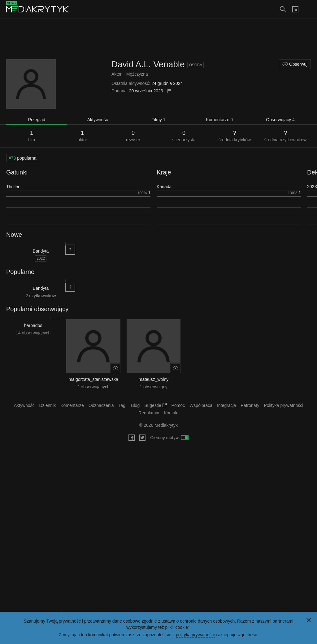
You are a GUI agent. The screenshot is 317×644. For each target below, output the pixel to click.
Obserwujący (280, 120)
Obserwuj (295, 64)
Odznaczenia (101, 405)
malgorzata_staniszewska (93, 379)
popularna (23, 158)
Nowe (14, 235)
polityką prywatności (195, 635)
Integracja (226, 405)
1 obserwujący (154, 387)
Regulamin (149, 413)
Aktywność (98, 120)
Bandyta (41, 251)
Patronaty (250, 405)
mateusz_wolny (154, 379)
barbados (33, 325)
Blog (135, 405)
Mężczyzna (137, 74)
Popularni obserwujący (37, 309)
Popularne (20, 272)
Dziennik (48, 405)
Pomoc (178, 405)
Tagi (122, 405)
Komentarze (219, 120)
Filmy (158, 120)
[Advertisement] (158, 39)
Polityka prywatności (284, 405)
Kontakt (171, 413)
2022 (41, 258)
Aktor (117, 74)
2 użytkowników (41, 296)
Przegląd (37, 120)
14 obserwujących (33, 333)
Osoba (195, 65)
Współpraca (201, 405)
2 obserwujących (93, 387)
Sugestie (155, 405)
